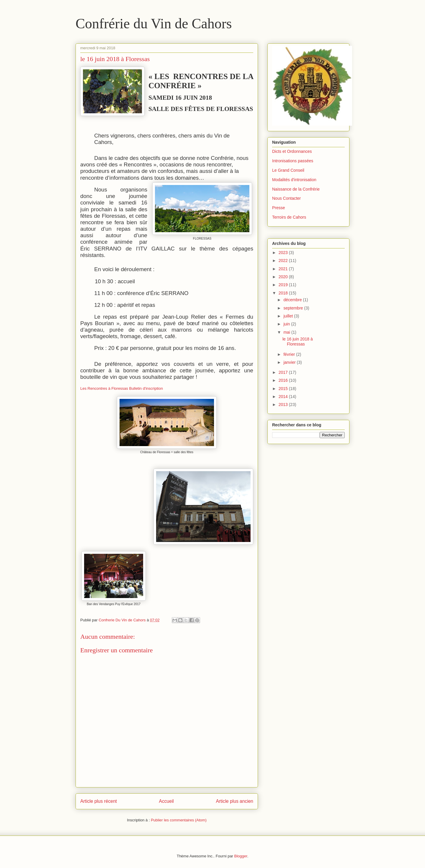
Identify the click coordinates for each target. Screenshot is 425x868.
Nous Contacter (286, 198)
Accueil (166, 801)
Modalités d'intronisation (294, 180)
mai (287, 332)
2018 (284, 293)
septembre (294, 308)
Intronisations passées (293, 161)
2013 (284, 404)
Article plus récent (99, 801)
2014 (284, 397)
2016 (284, 380)
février (290, 354)
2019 (284, 285)
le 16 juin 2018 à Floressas (298, 342)
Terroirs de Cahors (289, 217)
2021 (284, 269)
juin (287, 324)
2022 (284, 261)
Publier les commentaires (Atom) (179, 820)
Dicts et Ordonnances (292, 151)
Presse (279, 208)
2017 (284, 372)
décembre (293, 300)
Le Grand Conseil (288, 170)
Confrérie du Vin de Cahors (154, 23)
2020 (284, 277)
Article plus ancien (234, 801)
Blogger (241, 856)
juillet (289, 316)
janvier (290, 362)
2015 (284, 389)
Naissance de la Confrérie (296, 189)
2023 (284, 253)
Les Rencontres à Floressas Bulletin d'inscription (122, 388)
